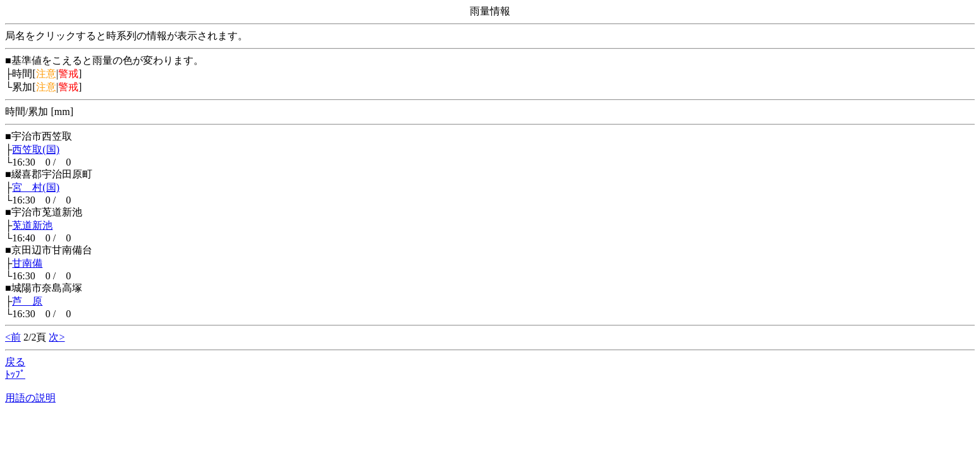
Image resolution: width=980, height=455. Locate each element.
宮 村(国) (36, 187)
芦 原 (27, 301)
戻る (15, 362)
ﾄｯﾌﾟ (15, 374)
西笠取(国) (36, 149)
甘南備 (27, 263)
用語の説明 (30, 398)
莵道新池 (32, 225)
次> (57, 337)
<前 (13, 337)
